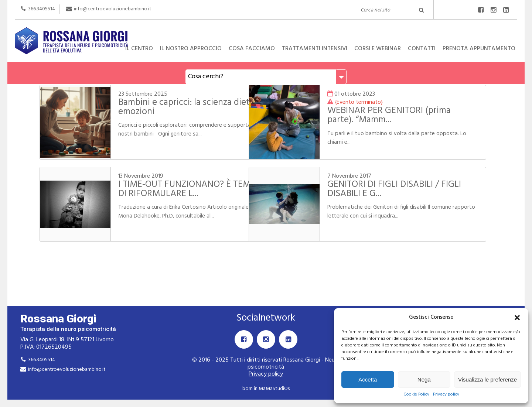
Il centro (139, 49)
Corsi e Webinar (378, 49)
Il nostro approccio (191, 49)
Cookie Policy (416, 395)
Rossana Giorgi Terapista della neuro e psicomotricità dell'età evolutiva (266, 27)
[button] (517, 318)
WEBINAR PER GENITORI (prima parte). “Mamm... (401, 115)
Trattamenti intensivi (315, 49)
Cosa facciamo (252, 49)
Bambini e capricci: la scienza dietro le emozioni (169, 107)
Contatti (422, 49)
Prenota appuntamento (479, 49)
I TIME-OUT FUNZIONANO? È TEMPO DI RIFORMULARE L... (169, 189)
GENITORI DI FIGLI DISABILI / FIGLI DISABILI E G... (406, 189)
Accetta (368, 379)
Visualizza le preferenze (487, 379)
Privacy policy (446, 395)
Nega (424, 379)
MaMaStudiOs (274, 389)
